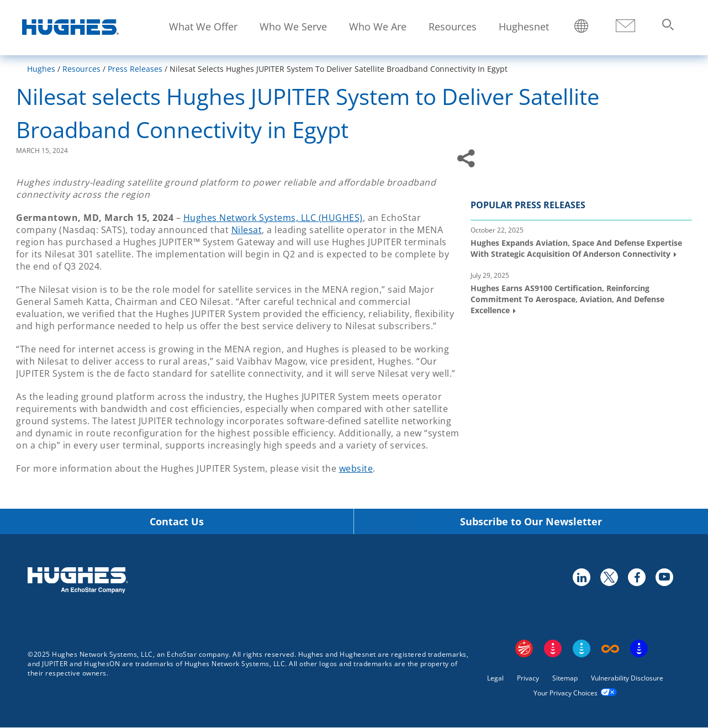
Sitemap (565, 678)
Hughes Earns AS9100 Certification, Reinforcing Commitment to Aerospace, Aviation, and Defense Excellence (567, 299)
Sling (582, 648)
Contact (625, 26)
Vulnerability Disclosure (627, 678)
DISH (553, 648)
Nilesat (247, 230)
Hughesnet (524, 27)
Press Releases (135, 69)
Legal (495, 678)
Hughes (41, 69)
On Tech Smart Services (639, 648)
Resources (453, 27)
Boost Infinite (610, 648)
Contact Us (177, 522)
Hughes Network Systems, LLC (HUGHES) (273, 218)
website (356, 468)
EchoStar (524, 648)
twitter (609, 577)
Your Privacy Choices (566, 693)
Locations (582, 27)
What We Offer (203, 27)
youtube (664, 577)
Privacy (528, 678)
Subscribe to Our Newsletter (531, 522)
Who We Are (378, 27)
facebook (636, 577)
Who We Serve (293, 27)
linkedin (581, 577)
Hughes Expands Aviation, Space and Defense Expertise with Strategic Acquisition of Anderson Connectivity (576, 248)
